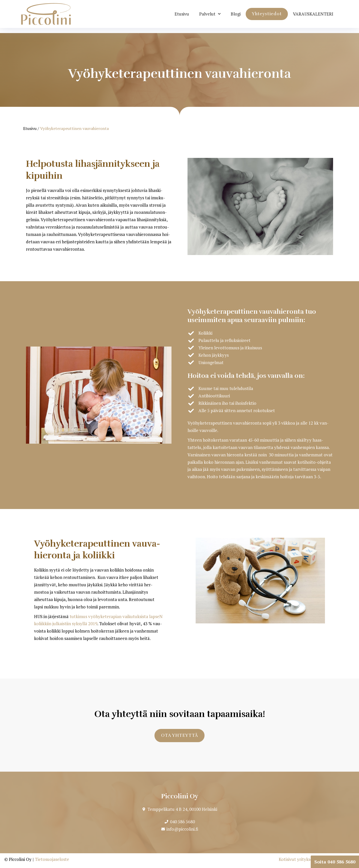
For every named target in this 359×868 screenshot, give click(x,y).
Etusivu (182, 14)
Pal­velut (210, 14)
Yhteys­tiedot (267, 14)
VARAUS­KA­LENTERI (313, 14)
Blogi (236, 14)
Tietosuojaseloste (52, 859)
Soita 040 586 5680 (335, 862)
